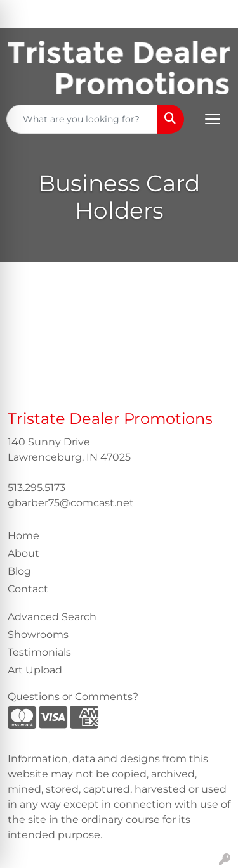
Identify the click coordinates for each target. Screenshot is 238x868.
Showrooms (38, 635)
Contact (28, 589)
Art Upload (35, 670)
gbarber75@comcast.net (71, 503)
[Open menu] (213, 119)
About (23, 553)
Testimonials (39, 652)
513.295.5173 (36, 488)
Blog (19, 571)
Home (23, 536)
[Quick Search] (82, 119)
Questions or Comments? (73, 697)
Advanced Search (52, 617)
